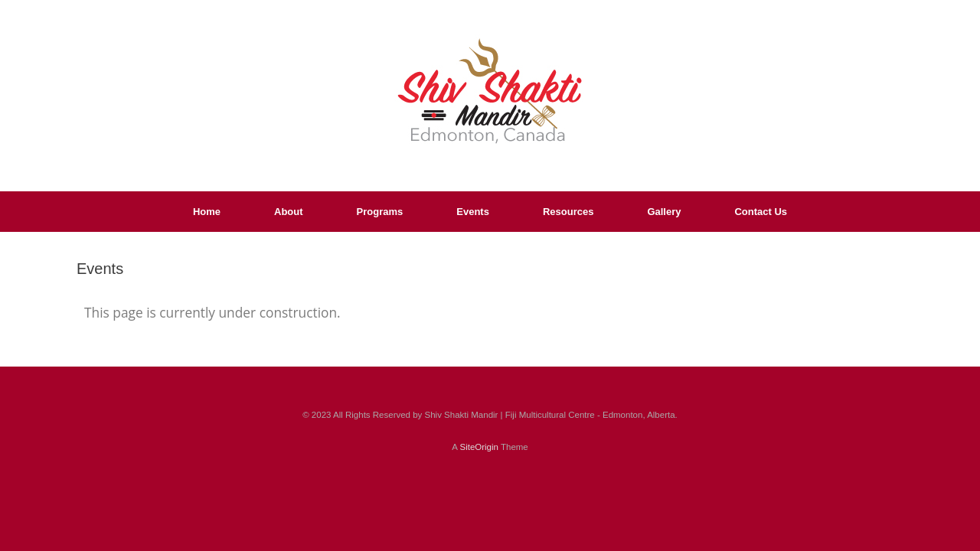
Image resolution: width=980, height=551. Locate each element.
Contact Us (761, 212)
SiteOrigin (479, 447)
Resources (568, 212)
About (289, 212)
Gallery (664, 212)
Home (207, 212)
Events (473, 212)
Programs (380, 212)
